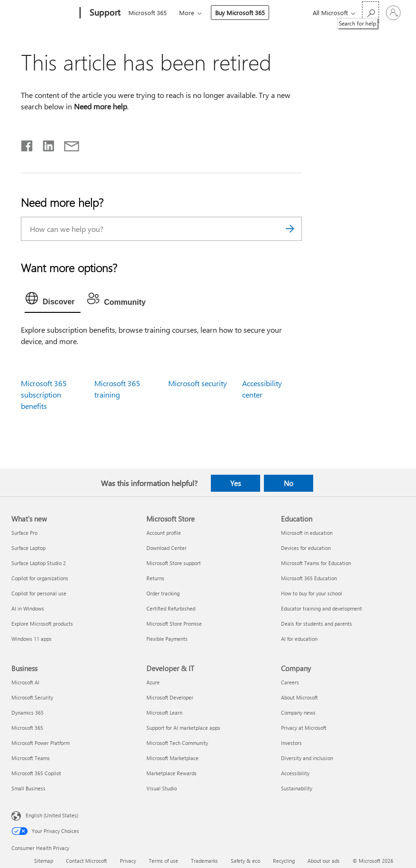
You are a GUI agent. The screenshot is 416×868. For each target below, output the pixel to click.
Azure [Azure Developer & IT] (153, 682)
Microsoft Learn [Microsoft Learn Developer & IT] (164, 713)
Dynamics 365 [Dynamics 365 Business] (27, 713)
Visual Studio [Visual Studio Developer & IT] (162, 788)
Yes (235, 483)
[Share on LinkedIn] (45, 144)
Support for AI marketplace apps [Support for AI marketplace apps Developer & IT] (183, 728)
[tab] (53, 301)
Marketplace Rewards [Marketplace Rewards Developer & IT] (172, 773)
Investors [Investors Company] (291, 743)
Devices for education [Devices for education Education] (306, 548)
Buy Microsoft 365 (240, 13)
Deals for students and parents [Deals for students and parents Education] (317, 624)
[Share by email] (67, 144)
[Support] (104, 13)
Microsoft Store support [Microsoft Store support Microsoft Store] (174, 563)
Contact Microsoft (86, 861)
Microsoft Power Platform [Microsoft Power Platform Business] (41, 743)
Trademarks (204, 861)
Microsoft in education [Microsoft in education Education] (307, 533)
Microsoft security (198, 383)
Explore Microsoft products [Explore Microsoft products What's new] (42, 624)
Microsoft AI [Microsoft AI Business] (25, 682)
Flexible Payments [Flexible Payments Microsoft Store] (167, 639)
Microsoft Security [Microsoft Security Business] (32, 697)
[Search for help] (371, 12)
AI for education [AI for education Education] (299, 639)
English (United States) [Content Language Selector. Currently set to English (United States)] (52, 815)
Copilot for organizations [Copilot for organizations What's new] (40, 578)
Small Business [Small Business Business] (28, 788)
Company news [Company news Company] (298, 713)
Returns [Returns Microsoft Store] (155, 578)
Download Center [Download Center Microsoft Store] (167, 548)
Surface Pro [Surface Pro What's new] (24, 533)
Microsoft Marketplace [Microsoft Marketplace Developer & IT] (172, 758)
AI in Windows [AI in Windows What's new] (28, 608)
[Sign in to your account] (393, 13)
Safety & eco (245, 861)
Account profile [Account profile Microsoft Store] (164, 533)
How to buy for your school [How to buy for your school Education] (312, 593)
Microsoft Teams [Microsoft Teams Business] (31, 758)
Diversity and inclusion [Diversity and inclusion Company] (307, 758)
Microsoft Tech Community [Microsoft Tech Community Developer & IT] (177, 743)
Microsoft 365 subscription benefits (44, 394)
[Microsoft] (44, 13)
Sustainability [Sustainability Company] (297, 788)
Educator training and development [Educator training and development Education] (321, 608)
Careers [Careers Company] (290, 682)
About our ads (324, 861)
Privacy (128, 861)
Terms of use (163, 861)
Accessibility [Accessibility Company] (295, 773)
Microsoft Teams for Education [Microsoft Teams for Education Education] (316, 563)
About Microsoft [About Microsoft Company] (299, 697)
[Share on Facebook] (27, 144)
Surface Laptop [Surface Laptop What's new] (28, 548)
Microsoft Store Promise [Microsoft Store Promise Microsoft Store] (174, 624)
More (187, 13)
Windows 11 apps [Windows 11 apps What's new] (32, 639)
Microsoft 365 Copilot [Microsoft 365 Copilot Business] (36, 773)
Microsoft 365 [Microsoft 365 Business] (27, 728)
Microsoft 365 (148, 13)
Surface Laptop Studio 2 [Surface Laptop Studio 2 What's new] (39, 563)
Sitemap (44, 861)
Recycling (284, 861)
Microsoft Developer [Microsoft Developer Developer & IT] (170, 697)
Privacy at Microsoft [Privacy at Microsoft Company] (304, 728)
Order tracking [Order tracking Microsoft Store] (163, 593)
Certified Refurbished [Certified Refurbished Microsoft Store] (171, 608)
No (289, 483)
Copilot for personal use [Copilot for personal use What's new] (39, 593)
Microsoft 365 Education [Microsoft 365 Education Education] (309, 578)
